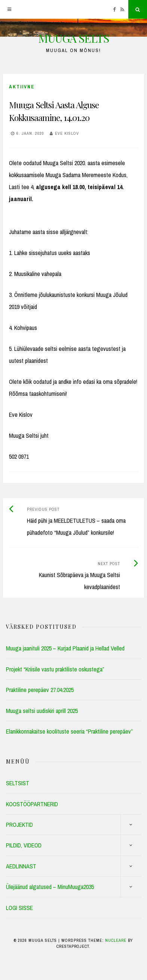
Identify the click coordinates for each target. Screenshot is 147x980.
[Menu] (9, 9)
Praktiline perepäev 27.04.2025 (40, 690)
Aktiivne (22, 87)
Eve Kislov (67, 133)
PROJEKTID (19, 825)
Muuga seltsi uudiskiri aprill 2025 (42, 711)
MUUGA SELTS (73, 38)
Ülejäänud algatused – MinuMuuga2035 (50, 887)
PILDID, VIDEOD (24, 845)
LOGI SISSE (19, 908)
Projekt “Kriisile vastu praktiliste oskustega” (55, 669)
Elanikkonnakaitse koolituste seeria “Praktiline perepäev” (69, 731)
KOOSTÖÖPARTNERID (32, 804)
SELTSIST (18, 783)
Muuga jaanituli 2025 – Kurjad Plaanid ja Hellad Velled (65, 648)
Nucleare (116, 940)
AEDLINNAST (21, 866)
